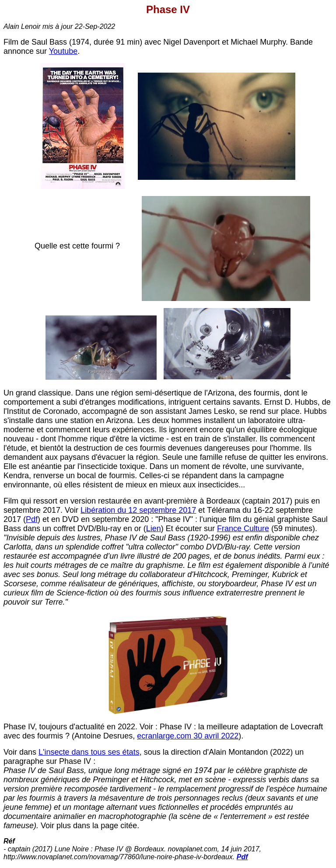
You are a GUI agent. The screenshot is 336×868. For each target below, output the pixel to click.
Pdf (32, 519)
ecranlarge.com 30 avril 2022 (188, 736)
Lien (154, 528)
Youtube (63, 51)
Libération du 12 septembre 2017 (138, 510)
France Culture (243, 528)
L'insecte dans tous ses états (89, 752)
